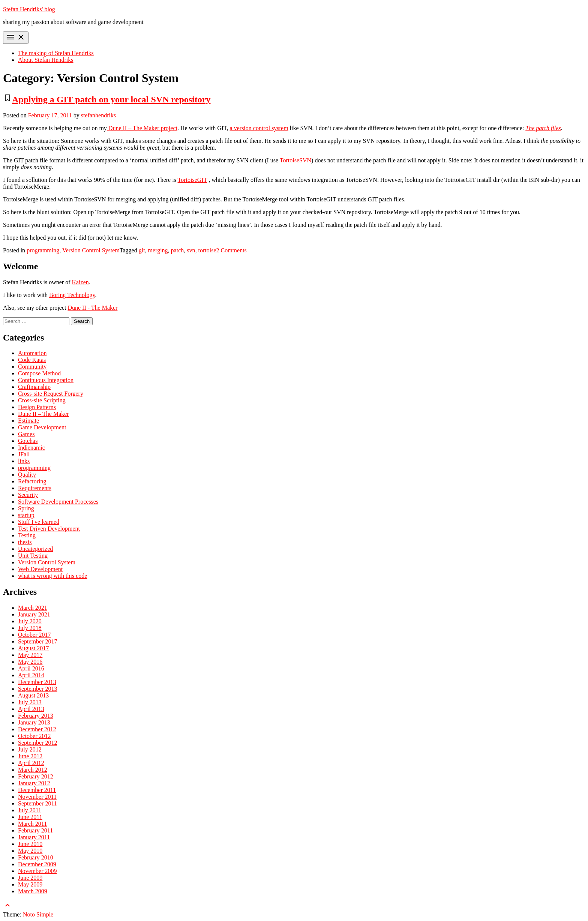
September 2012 (37, 743)
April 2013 (31, 709)
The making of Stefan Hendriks (56, 53)
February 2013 (36, 716)
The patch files (543, 128)
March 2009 (33, 891)
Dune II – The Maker (43, 414)
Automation (32, 353)
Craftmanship (34, 387)
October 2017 (34, 635)
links (24, 461)
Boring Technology (72, 295)
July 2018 (30, 628)
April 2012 (31, 763)
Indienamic (31, 448)
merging (158, 250)
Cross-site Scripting (42, 400)
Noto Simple (38, 914)
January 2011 (34, 837)
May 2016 (30, 662)
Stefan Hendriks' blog (29, 9)
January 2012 (34, 783)
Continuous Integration (46, 380)
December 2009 (37, 864)
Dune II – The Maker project (142, 128)
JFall (24, 454)
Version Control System (91, 250)
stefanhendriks (98, 115)
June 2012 (30, 756)
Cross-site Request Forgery (51, 394)
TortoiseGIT (193, 180)
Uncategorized (35, 549)
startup (26, 515)
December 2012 (37, 729)
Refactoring (32, 481)
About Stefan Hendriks (46, 60)
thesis (25, 542)
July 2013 (30, 702)
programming (43, 250)
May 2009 (30, 884)
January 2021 (34, 614)
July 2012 (30, 749)
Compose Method (39, 373)
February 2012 (36, 776)
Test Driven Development (49, 529)
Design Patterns (37, 407)
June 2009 (30, 878)
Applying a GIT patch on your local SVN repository (111, 99)
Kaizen (80, 282)
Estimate (28, 421)
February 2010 (36, 857)
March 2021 (33, 608)
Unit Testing (33, 556)
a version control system (259, 128)
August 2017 (33, 648)
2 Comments (232, 250)
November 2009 (37, 871)
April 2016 (31, 668)
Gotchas (28, 441)
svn (191, 250)
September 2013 (37, 689)
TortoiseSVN (295, 160)
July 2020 (30, 621)
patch (178, 250)
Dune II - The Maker (92, 308)
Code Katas (32, 360)
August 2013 (33, 695)
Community (32, 367)
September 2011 (37, 803)
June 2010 (30, 844)
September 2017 (37, 641)
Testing (27, 535)
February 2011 (35, 830)
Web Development (40, 569)
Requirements (35, 488)
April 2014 (31, 675)
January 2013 (34, 722)
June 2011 (30, 817)
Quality (27, 475)
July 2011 (30, 810)
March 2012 (33, 770)
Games (26, 434)
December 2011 (37, 790)
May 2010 (30, 851)
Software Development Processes (58, 502)
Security (28, 495)
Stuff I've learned (39, 522)
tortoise (207, 250)
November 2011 (37, 797)
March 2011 (32, 824)
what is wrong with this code (52, 576)
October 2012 (34, 736)
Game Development (42, 427)
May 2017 (30, 655)
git (142, 250)
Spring (26, 508)
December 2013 (37, 682)
